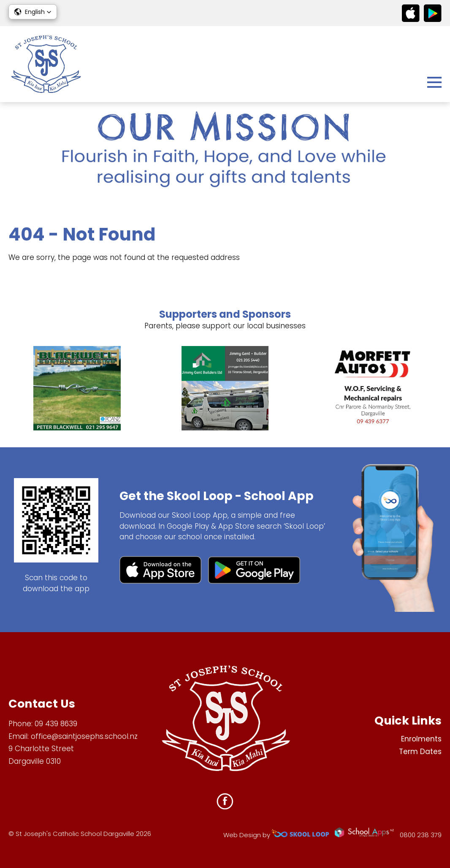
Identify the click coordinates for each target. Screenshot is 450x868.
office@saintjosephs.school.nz (84, 736)
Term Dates (420, 752)
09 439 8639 (56, 724)
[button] (33, 12)
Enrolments (421, 739)
